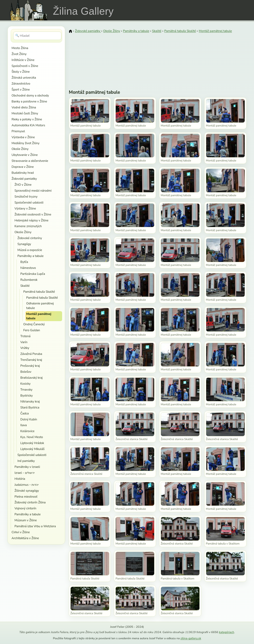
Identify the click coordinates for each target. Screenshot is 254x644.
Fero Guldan (32, 330)
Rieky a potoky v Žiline (27, 119)
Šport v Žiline (21, 89)
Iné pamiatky (26, 461)
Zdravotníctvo (21, 84)
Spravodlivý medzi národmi (33, 191)
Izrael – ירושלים (25, 473)
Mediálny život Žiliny (25, 143)
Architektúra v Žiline (25, 538)
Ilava (24, 425)
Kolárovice (27, 431)
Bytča (24, 262)
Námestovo (28, 268)
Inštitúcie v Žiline (23, 60)
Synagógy (24, 244)
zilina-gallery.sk (191, 638)
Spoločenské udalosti (29, 202)
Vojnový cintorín (25, 508)
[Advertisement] (158, 59)
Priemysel (18, 131)
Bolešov (26, 372)
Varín (24, 342)
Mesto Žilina (20, 48)
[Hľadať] (37, 36)
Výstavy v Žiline (25, 208)
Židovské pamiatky (24, 179)
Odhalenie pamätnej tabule (40, 306)
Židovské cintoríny (30, 238)
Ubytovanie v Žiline (25, 155)
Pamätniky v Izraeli (27, 467)
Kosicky (25, 384)
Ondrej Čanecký (34, 324)
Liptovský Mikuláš (33, 449)
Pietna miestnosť (26, 497)
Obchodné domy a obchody (30, 95)
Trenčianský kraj (31, 360)
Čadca (25, 413)
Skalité (25, 286)
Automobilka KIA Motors (28, 125)
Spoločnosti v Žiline (25, 66)
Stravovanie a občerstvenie (30, 161)
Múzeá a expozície (30, 250)
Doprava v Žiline (23, 167)
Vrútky (25, 348)
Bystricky (27, 395)
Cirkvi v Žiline (21, 532)
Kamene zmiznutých (28, 226)
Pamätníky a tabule (31, 256)
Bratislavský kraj (32, 378)
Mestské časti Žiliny (25, 113)
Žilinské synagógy (27, 491)
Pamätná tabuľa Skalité (39, 292)
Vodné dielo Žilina (24, 107)
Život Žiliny (19, 54)
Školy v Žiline (21, 72)
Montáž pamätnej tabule (39, 316)
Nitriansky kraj (30, 401)
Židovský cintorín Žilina (30, 502)
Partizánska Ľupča (33, 274)
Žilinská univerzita (24, 78)
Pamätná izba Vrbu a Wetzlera (35, 526)
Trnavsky (26, 390)
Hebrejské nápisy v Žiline (31, 220)
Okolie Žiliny (20, 149)
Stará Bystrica (30, 407)
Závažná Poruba (31, 354)
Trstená (25, 336)
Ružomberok (29, 280)
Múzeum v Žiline (26, 520)
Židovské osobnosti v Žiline (33, 214)
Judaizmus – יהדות (26, 485)
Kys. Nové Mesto (32, 437)
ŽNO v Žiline (23, 185)
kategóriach (226, 632)
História (20, 479)
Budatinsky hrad (23, 173)
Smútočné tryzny (26, 196)
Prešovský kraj (30, 366)
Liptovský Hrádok (32, 443)
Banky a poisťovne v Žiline (29, 101)
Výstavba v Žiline (23, 137)
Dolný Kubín (29, 419)
